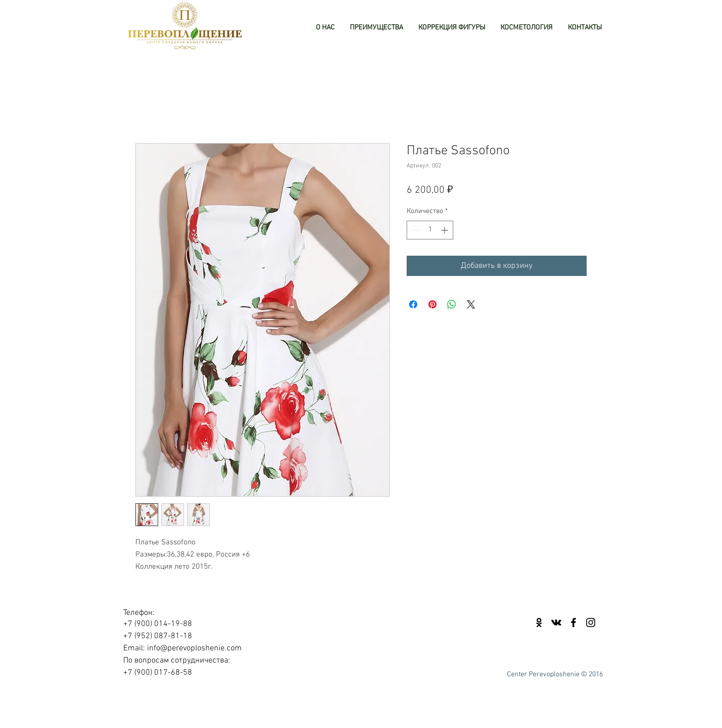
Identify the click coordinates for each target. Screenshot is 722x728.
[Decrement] (414, 230)
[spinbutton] (430, 230)
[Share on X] (471, 304)
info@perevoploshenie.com (194, 648)
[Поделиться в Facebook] (413, 304)
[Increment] (445, 230)
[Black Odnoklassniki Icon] (539, 622)
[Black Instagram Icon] (591, 622)
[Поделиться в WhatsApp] (452, 304)
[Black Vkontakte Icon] (556, 622)
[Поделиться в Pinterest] (432, 304)
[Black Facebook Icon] (573, 622)
